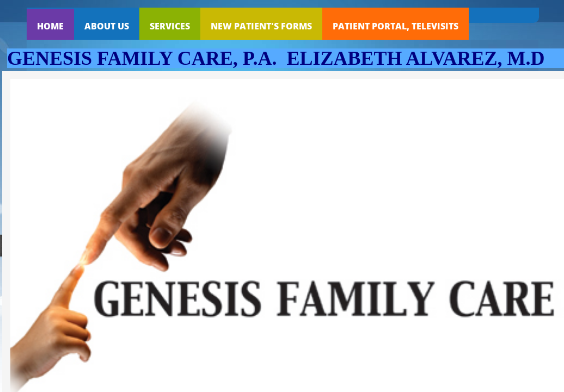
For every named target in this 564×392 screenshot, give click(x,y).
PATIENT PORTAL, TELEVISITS (396, 26)
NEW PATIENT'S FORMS (261, 26)
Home (50, 26)
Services (170, 26)
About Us (107, 26)
